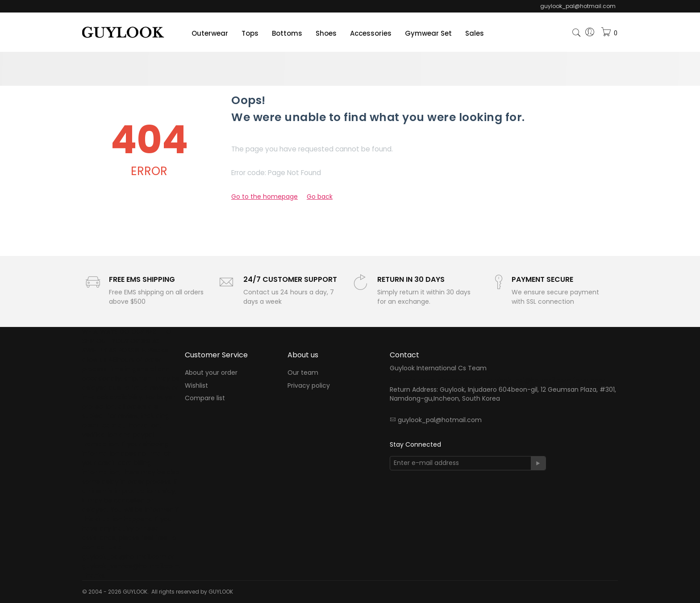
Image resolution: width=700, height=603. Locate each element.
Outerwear (210, 33)
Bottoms (287, 33)
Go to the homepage (265, 197)
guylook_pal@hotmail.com (440, 420)
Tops (250, 33)
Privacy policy (309, 385)
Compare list (205, 398)
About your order (211, 373)
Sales (475, 33)
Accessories (371, 33)
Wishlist (196, 385)
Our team (303, 373)
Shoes (326, 33)
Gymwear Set (428, 33)
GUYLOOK (221, 592)
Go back (320, 197)
